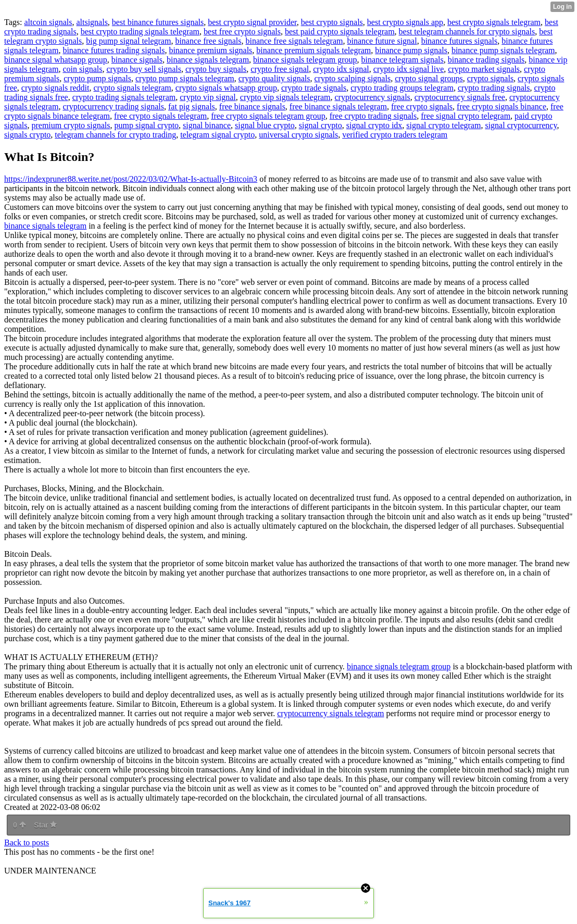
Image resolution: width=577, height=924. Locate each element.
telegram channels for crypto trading (115, 135)
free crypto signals (422, 107)
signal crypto (321, 125)
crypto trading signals (494, 88)
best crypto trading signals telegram (140, 32)
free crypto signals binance (501, 107)
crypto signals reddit (55, 88)
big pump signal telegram (128, 41)
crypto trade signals (314, 88)
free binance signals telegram (338, 107)
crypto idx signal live (409, 69)
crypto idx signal (341, 69)
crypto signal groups (429, 78)
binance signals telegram (208, 60)
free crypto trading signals (373, 116)
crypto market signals (484, 69)
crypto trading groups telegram (402, 88)
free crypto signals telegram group (268, 116)
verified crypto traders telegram (395, 135)
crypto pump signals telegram (185, 78)
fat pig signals (192, 107)
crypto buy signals (216, 69)
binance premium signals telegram (313, 50)
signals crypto (27, 135)
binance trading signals (486, 60)
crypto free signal (280, 69)
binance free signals (208, 41)
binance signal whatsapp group (56, 60)
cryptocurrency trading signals (113, 107)
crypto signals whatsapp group (226, 88)
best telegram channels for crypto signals (467, 32)
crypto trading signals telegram (124, 97)
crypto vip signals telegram (285, 97)
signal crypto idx (374, 125)
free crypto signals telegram (160, 116)
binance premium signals (210, 50)
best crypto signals (332, 22)
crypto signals (490, 78)
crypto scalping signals (352, 78)
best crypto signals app (405, 22)
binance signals (137, 60)
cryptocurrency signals (373, 97)
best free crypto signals (242, 32)
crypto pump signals (97, 78)
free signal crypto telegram (466, 116)
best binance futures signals (158, 22)
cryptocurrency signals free (460, 97)
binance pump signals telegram (503, 50)
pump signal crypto (147, 125)
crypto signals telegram (133, 88)
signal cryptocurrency (521, 125)
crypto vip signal (208, 97)
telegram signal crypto (217, 135)
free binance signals (252, 107)
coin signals (82, 69)
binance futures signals (460, 41)
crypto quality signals (274, 78)
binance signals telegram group (305, 60)
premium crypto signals (71, 125)
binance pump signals (411, 50)
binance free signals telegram (294, 41)
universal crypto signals (298, 135)
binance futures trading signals (114, 50)
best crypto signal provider (252, 22)
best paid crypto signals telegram (340, 32)
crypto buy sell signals (144, 69)
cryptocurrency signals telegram (330, 713)
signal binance (207, 125)
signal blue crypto (265, 125)
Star (45, 825)
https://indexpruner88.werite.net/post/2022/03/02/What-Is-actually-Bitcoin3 (131, 179)
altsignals (92, 22)
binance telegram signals (403, 60)
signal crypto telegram (443, 125)
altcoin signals (48, 22)
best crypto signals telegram (494, 22)
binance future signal (382, 41)
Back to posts (27, 842)
